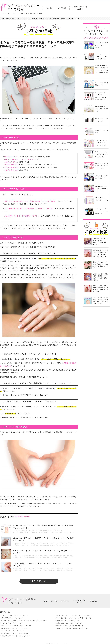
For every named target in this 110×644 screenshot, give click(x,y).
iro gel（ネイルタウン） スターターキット (15, 630)
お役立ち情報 (62, 8)
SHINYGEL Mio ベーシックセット (12, 615)
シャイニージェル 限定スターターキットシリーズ (17, 612)
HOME (46, 598)
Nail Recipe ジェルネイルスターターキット (70, 620)
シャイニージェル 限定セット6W (12, 620)
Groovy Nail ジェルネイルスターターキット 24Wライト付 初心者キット (24, 617)
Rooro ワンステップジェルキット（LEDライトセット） (74, 615)
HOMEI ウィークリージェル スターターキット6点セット (74, 612)
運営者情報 (94, 598)
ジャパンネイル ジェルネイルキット (68, 617)
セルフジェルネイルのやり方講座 (19, 7)
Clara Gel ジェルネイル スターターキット (70, 623)
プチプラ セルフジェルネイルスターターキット (16, 633)
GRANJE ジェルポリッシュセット (13, 628)
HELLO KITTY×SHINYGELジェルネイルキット (16, 623)
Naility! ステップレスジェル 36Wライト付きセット (72, 625)
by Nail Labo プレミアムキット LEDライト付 (16, 625)
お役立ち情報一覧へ (39, 578)
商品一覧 (49, 8)
